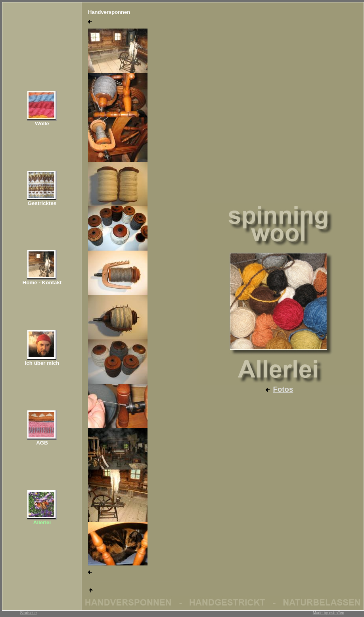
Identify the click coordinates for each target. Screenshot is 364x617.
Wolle (42, 124)
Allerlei (42, 522)
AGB (42, 443)
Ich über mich (42, 363)
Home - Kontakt (42, 283)
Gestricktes (42, 203)
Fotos (283, 389)
